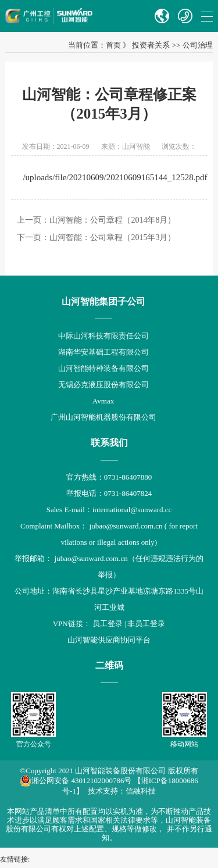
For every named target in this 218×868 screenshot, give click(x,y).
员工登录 (108, 624)
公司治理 (198, 45)
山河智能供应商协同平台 (109, 640)
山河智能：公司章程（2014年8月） (112, 220)
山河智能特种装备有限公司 (103, 368)
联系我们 (109, 443)
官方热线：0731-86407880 (109, 477)
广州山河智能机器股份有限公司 (103, 417)
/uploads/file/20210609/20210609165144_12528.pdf (115, 177)
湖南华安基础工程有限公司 (103, 352)
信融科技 (141, 791)
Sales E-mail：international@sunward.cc (109, 510)
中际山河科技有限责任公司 (103, 336)
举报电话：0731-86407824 (109, 493)
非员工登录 (146, 624)
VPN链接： (73, 624)
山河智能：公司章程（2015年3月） (112, 237)
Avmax (103, 401)
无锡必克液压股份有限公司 (103, 385)
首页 (113, 45)
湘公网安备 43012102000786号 (76, 781)
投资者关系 (151, 45)
